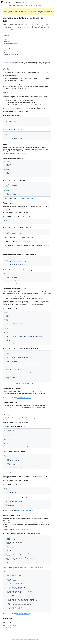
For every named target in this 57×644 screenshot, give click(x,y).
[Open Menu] (55, 2)
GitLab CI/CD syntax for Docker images (16, 217)
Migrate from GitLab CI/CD (40, 5)
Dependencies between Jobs (15, 288)
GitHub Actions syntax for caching (15, 452)
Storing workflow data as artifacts (25, 511)
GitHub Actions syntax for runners (15, 180)
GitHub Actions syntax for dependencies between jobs (21, 349)
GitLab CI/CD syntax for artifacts (14, 485)
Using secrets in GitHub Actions (32, 410)
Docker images (9, 203)
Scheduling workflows (12, 388)
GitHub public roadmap (42, 64)
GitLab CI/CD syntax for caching (14, 427)
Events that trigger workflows (24, 398)
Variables (19, 410)
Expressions (20, 284)
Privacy (18, 639)
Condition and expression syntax (16, 242)
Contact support (7, 627)
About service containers (23, 614)
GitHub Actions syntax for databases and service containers (23, 568)
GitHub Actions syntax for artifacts (15, 498)
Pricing (26, 639)
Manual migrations (28, 5)
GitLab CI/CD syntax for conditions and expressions (20, 254)
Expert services (32, 639)
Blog (37, 639)
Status (22, 639)
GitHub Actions (7, 5)
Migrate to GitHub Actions (17, 5)
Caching (7, 414)
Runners (7, 144)
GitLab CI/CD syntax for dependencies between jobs (20, 309)
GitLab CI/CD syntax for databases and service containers (22, 533)
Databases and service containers (17, 515)
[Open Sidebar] (2, 5)
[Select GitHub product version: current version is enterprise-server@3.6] (21, 2)
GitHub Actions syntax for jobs (13, 130)
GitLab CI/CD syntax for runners (14, 158)
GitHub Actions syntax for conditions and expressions (21, 270)
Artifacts (7, 473)
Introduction (8, 69)
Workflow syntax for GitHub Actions (26, 198)
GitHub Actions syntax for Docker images (17, 227)
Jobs (5, 93)
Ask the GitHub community (9, 625)
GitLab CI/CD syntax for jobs (13, 115)
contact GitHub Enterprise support (42, 13)
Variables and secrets (12, 402)
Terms (14, 639)
